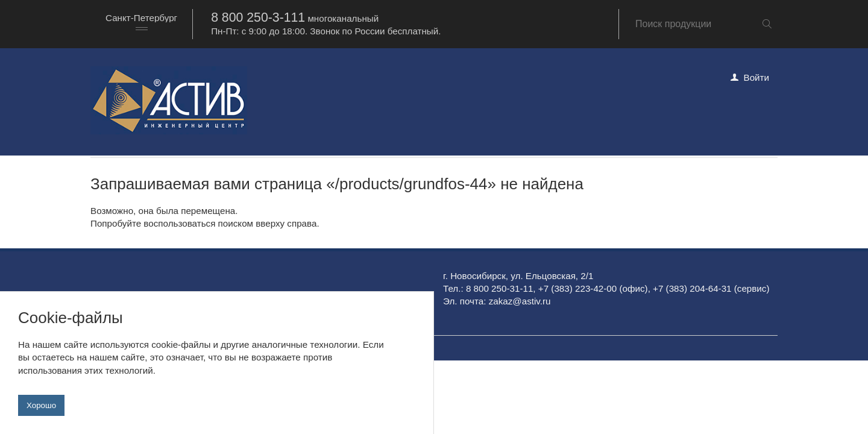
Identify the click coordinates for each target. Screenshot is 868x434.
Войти (757, 77)
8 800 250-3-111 (258, 17)
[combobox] (141, 24)
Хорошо (41, 405)
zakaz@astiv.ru (520, 301)
